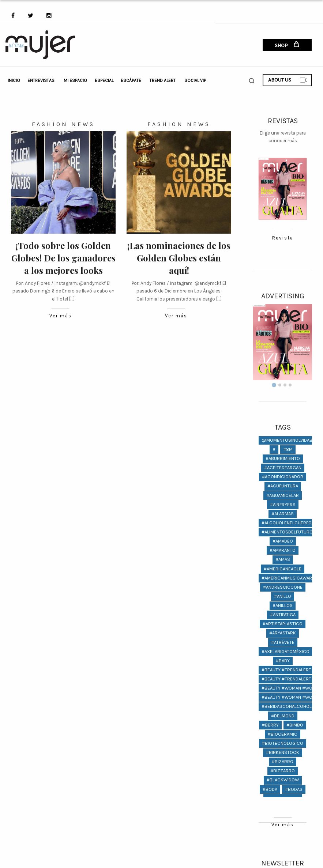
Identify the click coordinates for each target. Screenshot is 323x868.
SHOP (287, 45)
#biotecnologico (283, 743)
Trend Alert (163, 80)
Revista (283, 238)
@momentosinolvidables (291, 440)
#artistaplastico (283, 624)
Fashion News (63, 124)
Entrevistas (41, 80)
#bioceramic (283, 734)
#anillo (283, 596)
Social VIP (195, 80)
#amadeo (283, 541)
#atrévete (283, 642)
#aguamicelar (283, 495)
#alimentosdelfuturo (287, 532)
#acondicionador (283, 477)
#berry (270, 725)
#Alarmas (283, 514)
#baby (283, 661)
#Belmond (283, 716)
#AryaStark (283, 633)
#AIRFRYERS (283, 504)
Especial (104, 80)
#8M (288, 449)
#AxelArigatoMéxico (286, 651)
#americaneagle (283, 569)
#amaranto (283, 550)
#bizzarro (283, 771)
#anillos (283, 605)
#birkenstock (283, 752)
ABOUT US (288, 80)
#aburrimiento (283, 458)
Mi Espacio (75, 80)
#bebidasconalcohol (287, 706)
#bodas (294, 789)
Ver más (60, 316)
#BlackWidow (283, 780)
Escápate (131, 80)
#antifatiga (283, 614)
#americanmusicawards (290, 578)
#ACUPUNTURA (283, 486)
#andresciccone (283, 587)
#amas (283, 559)
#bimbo (295, 725)
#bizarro (283, 761)
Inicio (14, 80)
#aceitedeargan (283, 467)
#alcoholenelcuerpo (287, 523)
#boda (270, 789)
